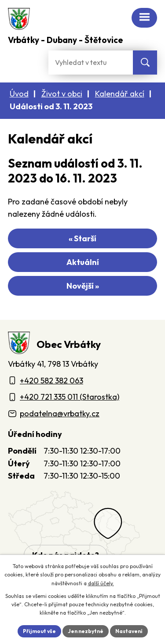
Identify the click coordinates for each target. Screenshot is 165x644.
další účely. (101, 583)
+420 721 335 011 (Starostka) (70, 397)
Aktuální (83, 262)
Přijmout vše (39, 631)
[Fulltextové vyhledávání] (91, 63)
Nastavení (129, 631)
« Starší (82, 238)
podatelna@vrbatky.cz (60, 413)
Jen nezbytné (86, 631)
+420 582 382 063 (51, 381)
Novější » (83, 286)
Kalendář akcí (120, 94)
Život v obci (62, 94)
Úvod (19, 94)
